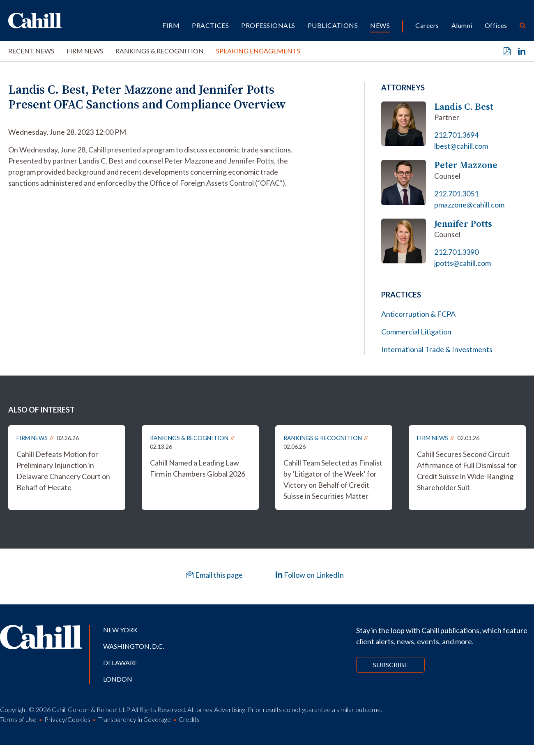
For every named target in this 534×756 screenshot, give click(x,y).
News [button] (380, 25)
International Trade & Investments (437, 349)
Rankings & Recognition (160, 51)
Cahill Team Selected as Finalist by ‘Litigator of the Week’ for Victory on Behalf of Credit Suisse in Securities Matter (333, 479)
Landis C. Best (464, 107)
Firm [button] (171, 25)
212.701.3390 (456, 252)
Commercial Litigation (416, 332)
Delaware (120, 663)
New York (120, 630)
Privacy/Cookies (67, 719)
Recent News (31, 51)
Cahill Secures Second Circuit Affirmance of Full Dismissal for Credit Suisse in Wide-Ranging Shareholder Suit (467, 471)
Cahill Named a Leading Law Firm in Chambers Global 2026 (198, 468)
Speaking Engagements (258, 51)
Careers (427, 25)
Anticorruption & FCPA (418, 314)
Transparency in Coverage (135, 719)
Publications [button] (333, 25)
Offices (496, 25)
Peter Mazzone (466, 165)
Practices (210, 25)
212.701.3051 (456, 194)
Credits (189, 719)
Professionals (268, 25)
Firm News (85, 51)
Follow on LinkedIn (310, 575)
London (118, 679)
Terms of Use (18, 719)
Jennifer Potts (463, 224)
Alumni (462, 25)
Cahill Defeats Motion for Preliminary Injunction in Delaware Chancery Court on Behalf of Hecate (63, 471)
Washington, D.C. (133, 646)
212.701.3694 (456, 135)
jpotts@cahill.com (463, 263)
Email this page (214, 575)
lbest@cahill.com (461, 146)
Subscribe (390, 665)
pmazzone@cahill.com (469, 205)
